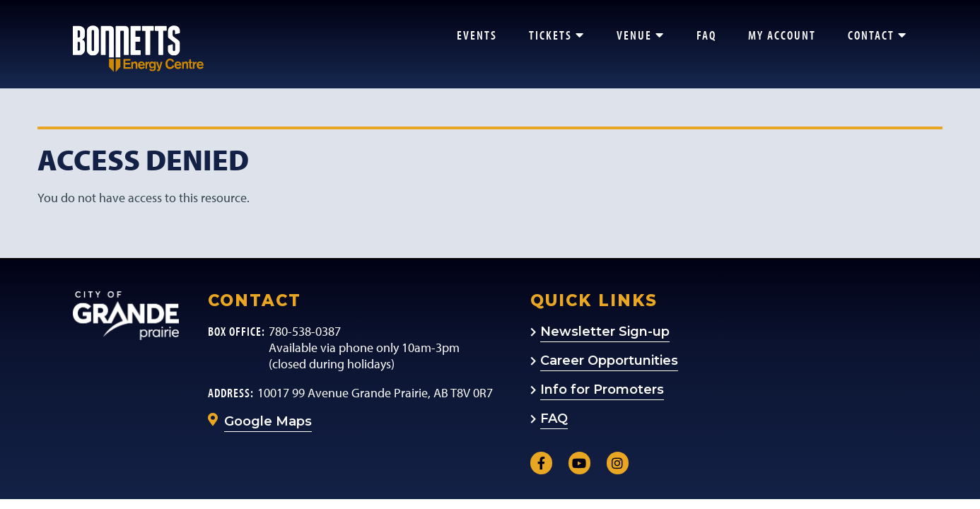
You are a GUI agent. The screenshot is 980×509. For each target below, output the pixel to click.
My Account (782, 35)
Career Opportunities (609, 361)
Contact (877, 35)
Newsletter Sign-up (605, 332)
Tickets (557, 35)
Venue (641, 35)
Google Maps (268, 421)
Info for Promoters (602, 390)
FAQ (706, 35)
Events (477, 35)
